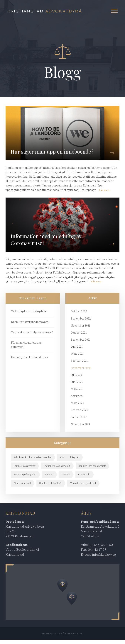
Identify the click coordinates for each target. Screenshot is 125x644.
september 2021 (81, 343)
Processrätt (84, 479)
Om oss (66, 479)
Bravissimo (76, 638)
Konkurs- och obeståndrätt (93, 470)
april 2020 (77, 400)
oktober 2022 (79, 315)
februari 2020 (79, 414)
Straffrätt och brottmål (51, 487)
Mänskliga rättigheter (25, 479)
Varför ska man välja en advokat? (32, 336)
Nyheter (49, 479)
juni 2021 (77, 350)
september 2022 (81, 322)
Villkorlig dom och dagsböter (30, 315)
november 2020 (81, 372)
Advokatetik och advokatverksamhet (33, 461)
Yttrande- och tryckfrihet (83, 487)
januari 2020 (79, 421)
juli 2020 (76, 379)
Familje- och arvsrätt (25, 470)
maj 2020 (76, 393)
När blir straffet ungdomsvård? (31, 325)
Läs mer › (105, 192)
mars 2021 (77, 357)
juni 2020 (77, 386)
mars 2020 (77, 407)
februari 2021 (79, 365)
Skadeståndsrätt (22, 487)
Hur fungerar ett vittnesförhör (30, 361)
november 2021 (81, 329)
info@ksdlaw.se (104, 559)
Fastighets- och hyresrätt (57, 470)
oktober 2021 (79, 336)
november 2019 (80, 428)
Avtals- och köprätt (70, 461)
